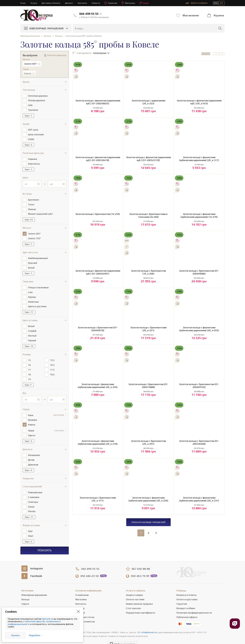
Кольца (25, 592)
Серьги (25, 596)
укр (216, 3)
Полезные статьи (85, 610)
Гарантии (113, 3)
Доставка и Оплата (52, 3)
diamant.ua (48, 619)
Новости (98, 3)
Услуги (34, 3)
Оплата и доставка (187, 592)
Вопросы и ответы (186, 588)
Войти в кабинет (197, 3)
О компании (82, 588)
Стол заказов (133, 601)
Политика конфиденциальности (194, 605)
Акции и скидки (134, 588)
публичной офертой (35, 621)
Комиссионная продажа (139, 596)
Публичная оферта (187, 610)
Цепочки (26, 601)
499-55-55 (90, 562)
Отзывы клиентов (85, 614)
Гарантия (182, 596)
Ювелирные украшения (34, 588)
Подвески (27, 605)
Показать (44, 543)
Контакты (84, 3)
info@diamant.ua (149, 625)
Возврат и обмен (186, 601)
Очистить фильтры (57, 55)
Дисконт (70, 3)
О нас (23, 3)
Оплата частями (135, 592)
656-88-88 (141, 562)
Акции (147, 3)
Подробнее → (36, 635)
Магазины (131, 3)
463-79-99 (140, 569)
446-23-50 (90, 569)
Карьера (80, 601)
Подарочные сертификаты (140, 605)
